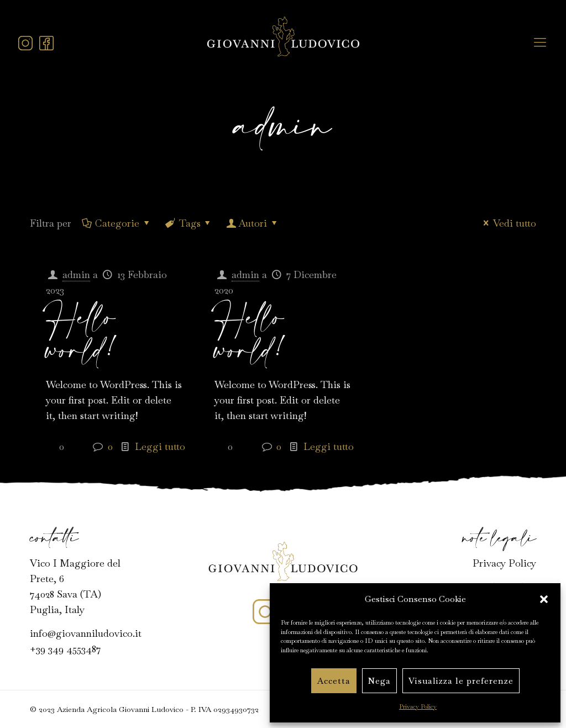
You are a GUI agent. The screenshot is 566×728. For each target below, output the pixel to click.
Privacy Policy (418, 706)
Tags (188, 223)
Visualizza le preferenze (461, 681)
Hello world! (83, 336)
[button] (544, 599)
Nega (379, 681)
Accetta (334, 681)
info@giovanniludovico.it (86, 633)
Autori (253, 223)
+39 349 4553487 (65, 649)
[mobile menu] (540, 42)
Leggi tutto (160, 446)
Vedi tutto (508, 223)
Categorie (116, 223)
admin (76, 274)
